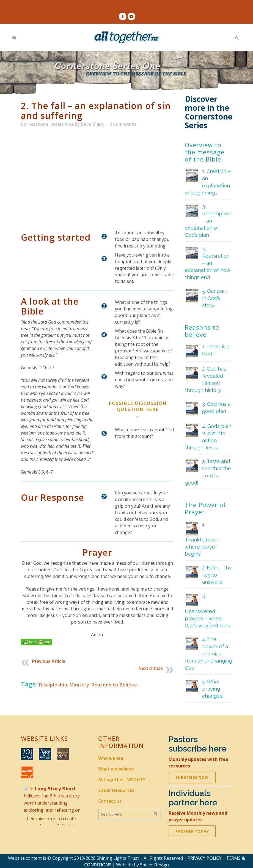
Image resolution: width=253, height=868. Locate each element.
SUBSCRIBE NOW (192, 777)
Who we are (111, 758)
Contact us (110, 800)
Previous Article (49, 661)
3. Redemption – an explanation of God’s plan (208, 221)
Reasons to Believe (114, 685)
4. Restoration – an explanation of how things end (208, 263)
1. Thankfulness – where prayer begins (203, 539)
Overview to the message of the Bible (205, 152)
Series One (62, 124)
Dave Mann (93, 124)
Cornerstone (35, 124)
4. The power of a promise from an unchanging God (208, 654)
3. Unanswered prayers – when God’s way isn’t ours (207, 611)
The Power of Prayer (205, 508)
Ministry (79, 685)
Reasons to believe (202, 331)
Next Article (151, 668)
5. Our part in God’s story (215, 298)
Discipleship (53, 685)
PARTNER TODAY (192, 831)
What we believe (116, 768)
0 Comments (123, 124)
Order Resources (116, 790)
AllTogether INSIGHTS (122, 779)
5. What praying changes (212, 689)
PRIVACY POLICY (205, 857)
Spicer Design (154, 864)
